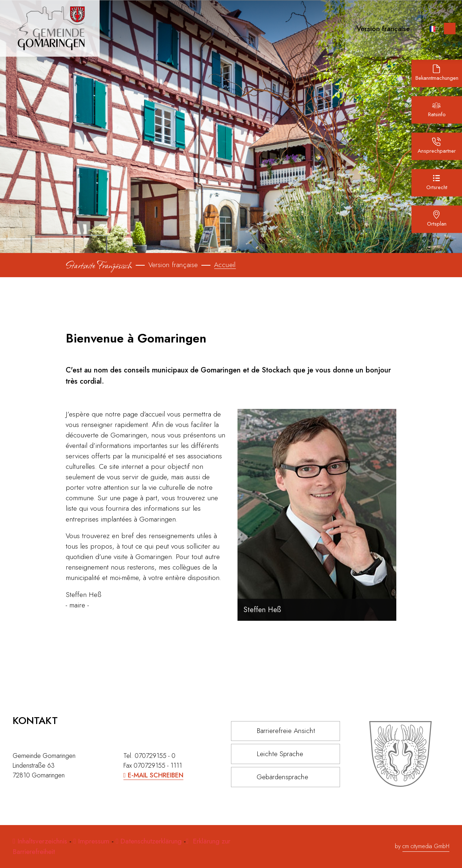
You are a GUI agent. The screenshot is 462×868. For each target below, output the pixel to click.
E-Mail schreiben (156, 775)
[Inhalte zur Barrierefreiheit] (450, 29)
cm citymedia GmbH (426, 846)
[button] (380, 28)
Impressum (94, 841)
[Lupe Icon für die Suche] (419, 28)
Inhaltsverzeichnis (43, 841)
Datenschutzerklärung (151, 841)
